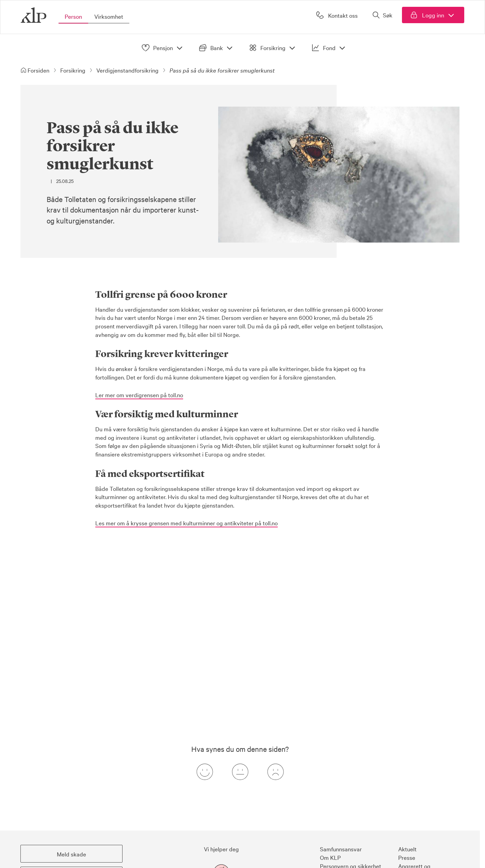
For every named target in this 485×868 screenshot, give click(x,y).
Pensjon (163, 48)
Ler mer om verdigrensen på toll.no (139, 395)
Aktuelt (407, 849)
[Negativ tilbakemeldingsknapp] (275, 772)
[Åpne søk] (382, 15)
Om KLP (330, 857)
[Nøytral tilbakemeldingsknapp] (240, 772)
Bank (217, 48)
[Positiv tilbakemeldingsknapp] (205, 772)
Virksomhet (109, 16)
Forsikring (273, 48)
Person (73, 16)
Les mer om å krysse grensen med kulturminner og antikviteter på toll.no (187, 523)
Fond (330, 48)
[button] (71, 854)
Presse (407, 857)
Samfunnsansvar (341, 849)
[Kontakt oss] (336, 15)
